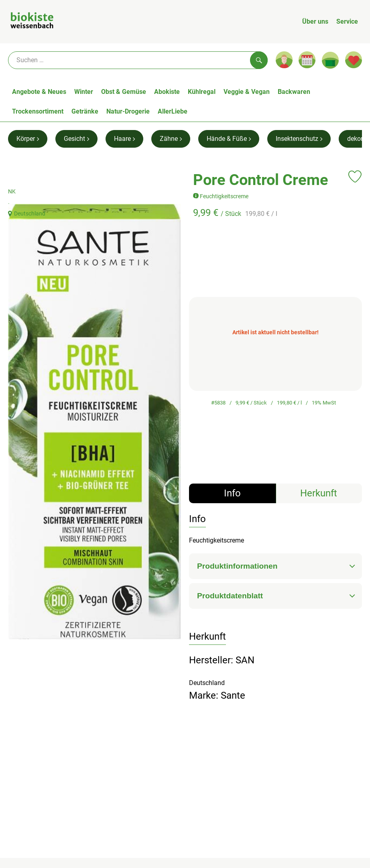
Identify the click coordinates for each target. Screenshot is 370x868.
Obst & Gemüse (124, 92)
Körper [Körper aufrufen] (28, 139)
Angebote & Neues (39, 92)
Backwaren (294, 92)
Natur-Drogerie (128, 111)
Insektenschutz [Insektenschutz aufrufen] (299, 139)
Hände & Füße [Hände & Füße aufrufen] (229, 139)
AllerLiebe (173, 111)
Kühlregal (202, 92)
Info (232, 493)
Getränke (85, 111)
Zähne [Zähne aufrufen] (171, 139)
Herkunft (319, 493)
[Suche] (138, 60)
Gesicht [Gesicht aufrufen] (76, 139)
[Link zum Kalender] (307, 60)
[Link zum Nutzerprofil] (284, 60)
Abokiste (167, 92)
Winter (84, 92)
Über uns (315, 21)
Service (347, 21)
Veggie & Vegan (247, 92)
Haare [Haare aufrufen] (124, 139)
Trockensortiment (38, 111)
